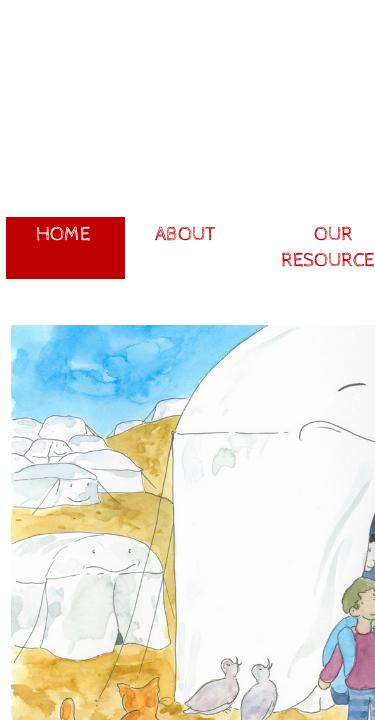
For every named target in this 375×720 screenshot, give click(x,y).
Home (63, 234)
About (185, 234)
